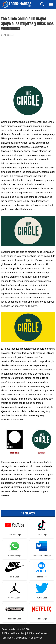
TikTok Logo (42, 535)
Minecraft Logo (15, 619)
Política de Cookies (37, 633)
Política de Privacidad (13, 633)
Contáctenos (36, 638)
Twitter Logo (42, 598)
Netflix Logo (42, 619)
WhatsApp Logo (15, 556)
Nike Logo (15, 577)
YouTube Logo (15, 535)
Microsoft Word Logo (42, 556)
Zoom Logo (42, 577)
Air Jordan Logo (15, 598)
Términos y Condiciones (14, 638)
